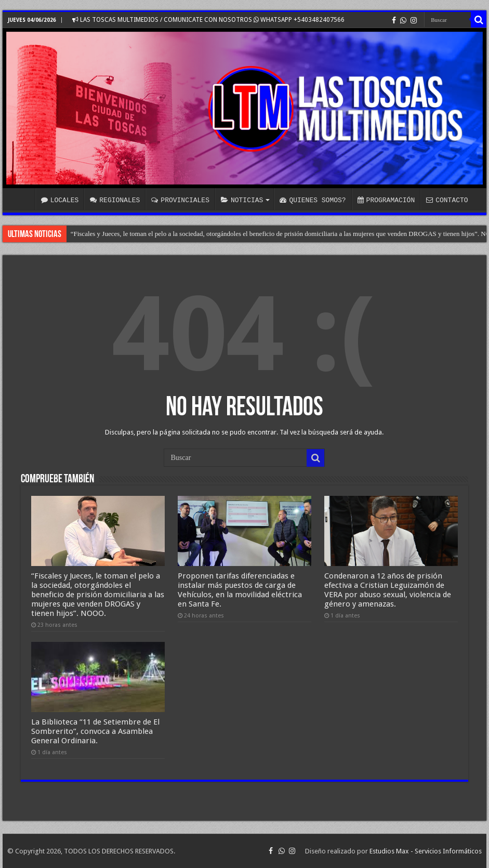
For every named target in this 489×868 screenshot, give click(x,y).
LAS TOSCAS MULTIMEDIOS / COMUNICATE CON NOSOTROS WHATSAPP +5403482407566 (208, 20)
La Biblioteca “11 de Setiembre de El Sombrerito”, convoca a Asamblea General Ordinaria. (95, 731)
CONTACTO (447, 200)
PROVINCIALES (180, 200)
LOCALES (60, 200)
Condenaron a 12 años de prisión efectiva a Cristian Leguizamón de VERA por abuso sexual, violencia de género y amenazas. (388, 590)
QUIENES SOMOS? (313, 200)
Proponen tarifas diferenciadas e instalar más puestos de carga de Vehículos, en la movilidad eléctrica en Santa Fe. (240, 590)
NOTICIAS (242, 200)
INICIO (21, 199)
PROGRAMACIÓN (386, 200)
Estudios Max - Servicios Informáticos (426, 851)
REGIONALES (115, 200)
